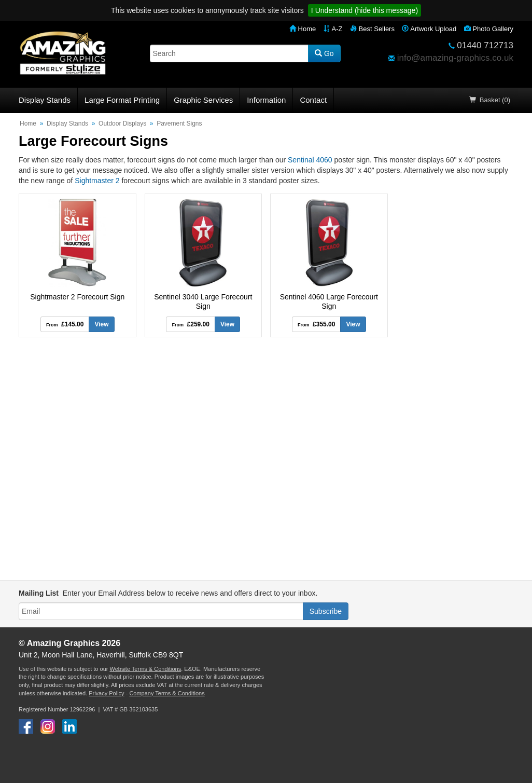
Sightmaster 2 (97, 181)
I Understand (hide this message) (365, 10)
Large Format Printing (122, 100)
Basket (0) (490, 100)
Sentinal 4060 (310, 160)
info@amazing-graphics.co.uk (455, 58)
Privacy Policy (106, 693)
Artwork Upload (429, 29)
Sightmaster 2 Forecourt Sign (77, 297)
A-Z (333, 29)
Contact (313, 100)
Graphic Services (203, 100)
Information (266, 100)
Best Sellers (372, 29)
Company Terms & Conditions (167, 693)
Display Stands (45, 100)
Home (303, 29)
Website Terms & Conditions (145, 669)
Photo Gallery (489, 29)
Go (324, 53)
